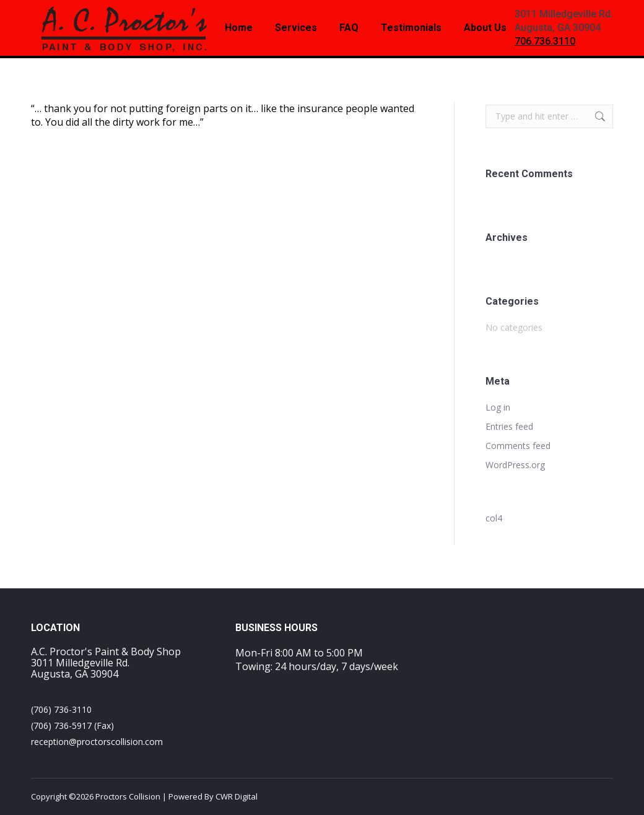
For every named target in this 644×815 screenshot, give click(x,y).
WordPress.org (515, 465)
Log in (498, 407)
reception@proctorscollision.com (97, 742)
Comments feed (518, 446)
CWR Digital (237, 796)
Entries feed (509, 426)
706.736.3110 (545, 41)
